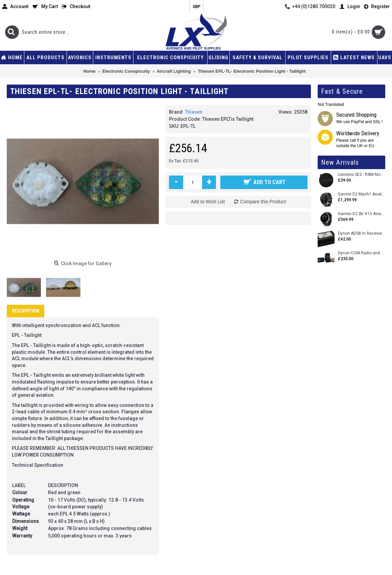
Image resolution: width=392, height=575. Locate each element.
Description (26, 311)
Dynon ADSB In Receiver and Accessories (362, 234)
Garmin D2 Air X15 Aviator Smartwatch (362, 214)
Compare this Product (263, 202)
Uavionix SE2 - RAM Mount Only (362, 175)
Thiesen (194, 112)
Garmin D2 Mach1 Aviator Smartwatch (362, 194)
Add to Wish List (208, 202)
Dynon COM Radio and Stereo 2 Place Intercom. (362, 253)
